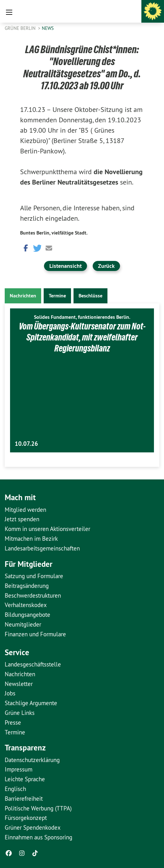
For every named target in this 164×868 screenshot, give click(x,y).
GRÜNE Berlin (21, 28)
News (48, 28)
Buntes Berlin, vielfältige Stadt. (54, 233)
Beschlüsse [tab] (90, 296)
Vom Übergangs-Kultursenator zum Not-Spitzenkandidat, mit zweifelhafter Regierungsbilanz (82, 337)
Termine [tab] (57, 296)
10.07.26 (26, 444)
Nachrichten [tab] (23, 296)
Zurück (106, 266)
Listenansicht (66, 266)
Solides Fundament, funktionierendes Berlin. (82, 317)
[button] (25, 248)
